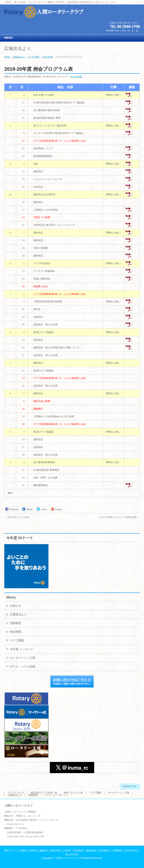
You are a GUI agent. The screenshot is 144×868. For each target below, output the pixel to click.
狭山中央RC (72, 854)
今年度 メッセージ (22, 649)
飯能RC (44, 851)
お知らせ (16, 606)
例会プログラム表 (73, 793)
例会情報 (16, 632)
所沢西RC (79, 851)
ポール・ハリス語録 (23, 667)
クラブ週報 (17, 640)
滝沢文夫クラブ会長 (17, 517)
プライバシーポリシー (56, 795)
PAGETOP (130, 786)
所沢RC (33, 851)
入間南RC (117, 851)
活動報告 (16, 623)
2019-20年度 (76, 77)
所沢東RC (105, 851)
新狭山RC (92, 851)
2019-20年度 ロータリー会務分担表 (119, 517)
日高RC (67, 851)
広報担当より (18, 614)
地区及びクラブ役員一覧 (44, 793)
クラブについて (16, 793)
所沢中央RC (131, 851)
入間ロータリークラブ (67, 858)
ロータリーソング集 (23, 658)
